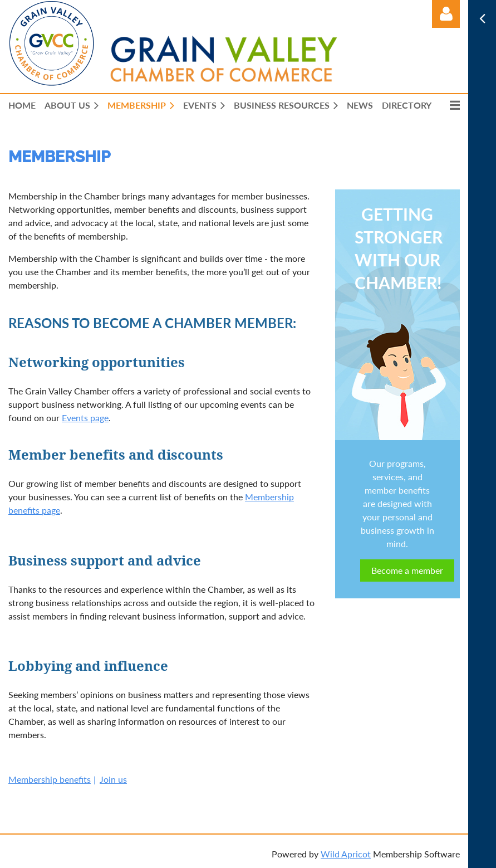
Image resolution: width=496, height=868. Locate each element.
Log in (446, 14)
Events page (85, 418)
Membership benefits (50, 779)
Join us (113, 779)
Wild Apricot (346, 854)
